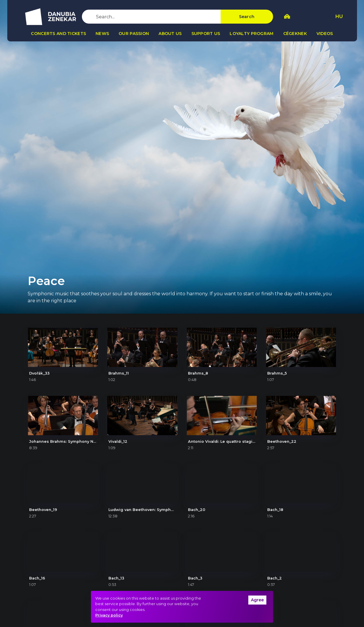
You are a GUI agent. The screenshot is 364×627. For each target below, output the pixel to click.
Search (247, 17)
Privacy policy (109, 615)
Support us (206, 34)
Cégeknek (295, 34)
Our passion (134, 34)
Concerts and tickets (58, 34)
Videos (325, 34)
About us (170, 34)
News (102, 34)
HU (339, 16)
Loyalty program (252, 34)
